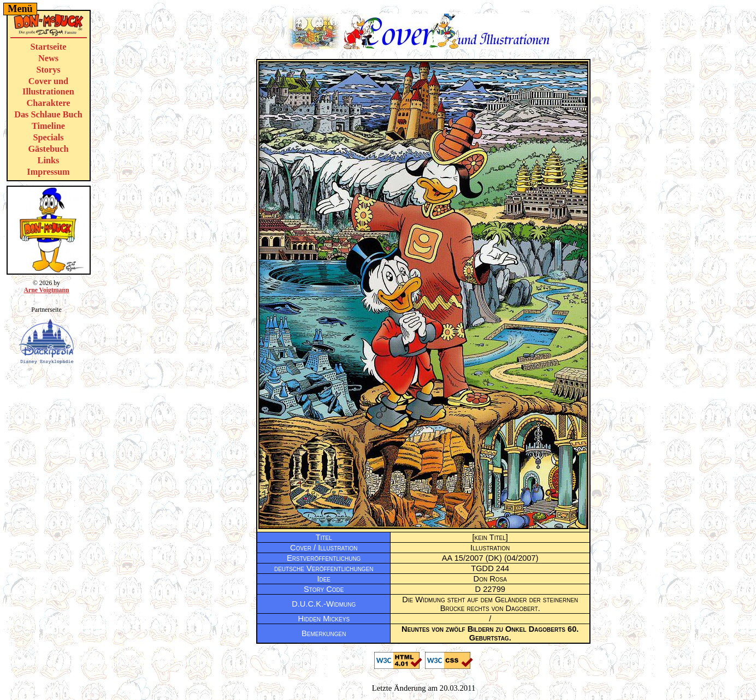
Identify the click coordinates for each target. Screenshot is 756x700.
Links (49, 161)
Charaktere (48, 103)
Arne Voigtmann (46, 290)
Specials (49, 138)
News (48, 58)
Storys (48, 70)
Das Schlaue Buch (48, 115)
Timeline (48, 126)
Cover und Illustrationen (48, 87)
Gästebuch (48, 149)
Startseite (49, 47)
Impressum (48, 172)
